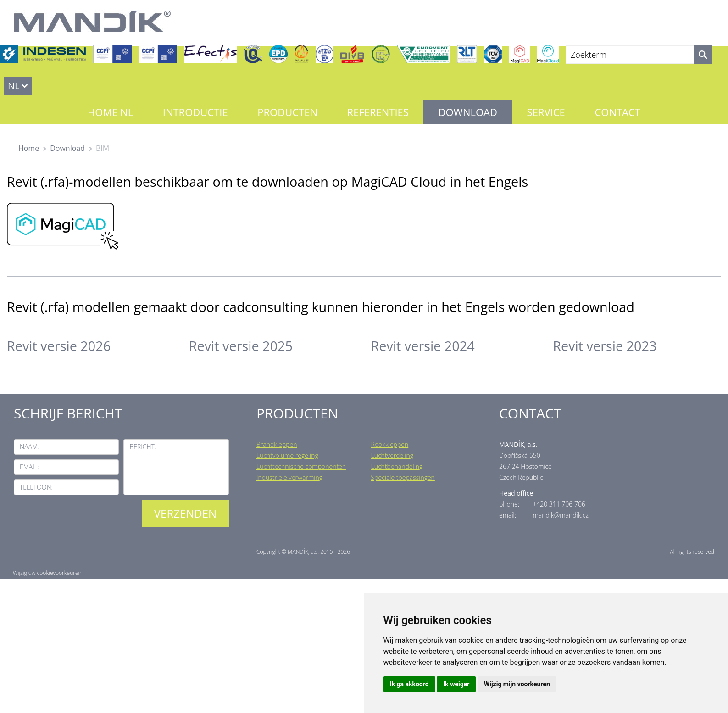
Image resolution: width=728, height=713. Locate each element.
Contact (617, 112)
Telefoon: (36, 487)
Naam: (29, 447)
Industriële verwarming (289, 477)
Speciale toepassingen (403, 477)
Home (29, 148)
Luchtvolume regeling (287, 455)
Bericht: (143, 447)
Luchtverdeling (392, 455)
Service (546, 112)
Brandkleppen (277, 444)
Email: (29, 467)
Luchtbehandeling (397, 466)
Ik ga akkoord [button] (409, 684)
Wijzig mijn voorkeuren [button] (517, 684)
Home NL (110, 112)
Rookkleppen (389, 444)
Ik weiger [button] (456, 684)
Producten (287, 112)
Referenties (378, 112)
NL (14, 86)
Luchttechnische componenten (301, 466)
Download (468, 112)
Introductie (195, 112)
